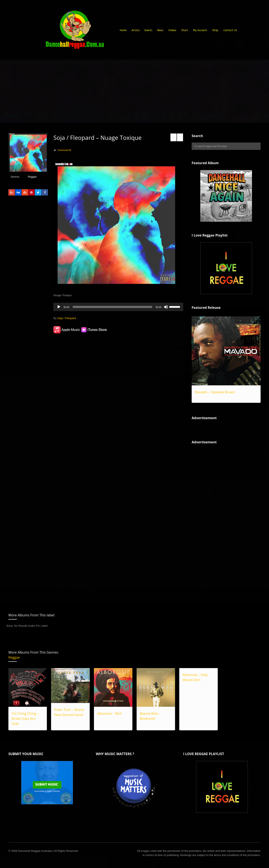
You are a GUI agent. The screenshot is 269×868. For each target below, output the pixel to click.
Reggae (32, 177)
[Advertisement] (134, 91)
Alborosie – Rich (109, 713)
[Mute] (166, 307)
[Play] (59, 307)
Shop (215, 30)
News (160, 30)
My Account (200, 30)
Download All (64, 150)
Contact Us (230, 30)
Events (148, 30)
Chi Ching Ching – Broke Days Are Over (25, 719)
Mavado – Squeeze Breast (215, 392)
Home (123, 30)
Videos (172, 30)
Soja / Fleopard (67, 318)
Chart (185, 30)
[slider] (113, 307)
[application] (118, 307)
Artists (136, 30)
